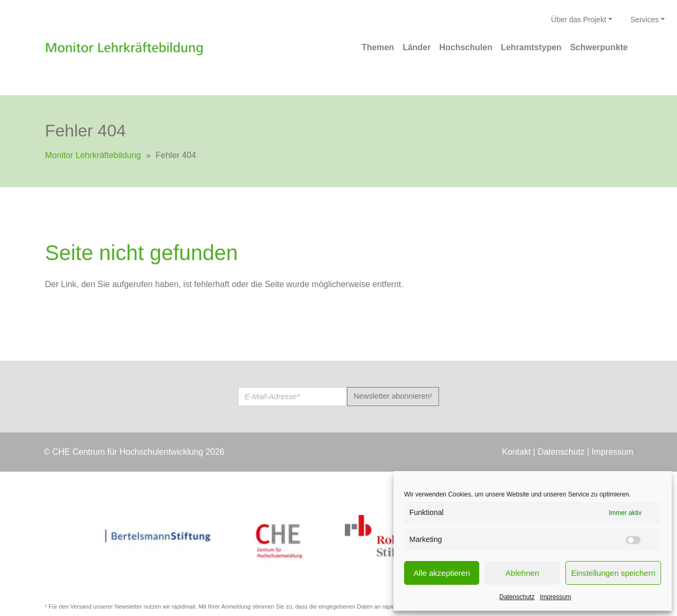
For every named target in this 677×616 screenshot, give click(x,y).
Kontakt (516, 452)
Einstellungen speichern (613, 573)
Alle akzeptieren (442, 573)
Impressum (556, 597)
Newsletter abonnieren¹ (393, 396)
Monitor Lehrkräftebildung (93, 155)
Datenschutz (517, 597)
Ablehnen (522, 573)
